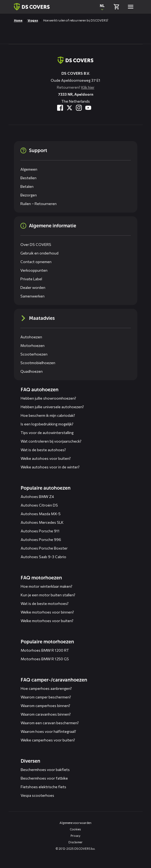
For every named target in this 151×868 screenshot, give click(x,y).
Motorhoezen (32, 345)
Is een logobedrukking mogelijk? (47, 424)
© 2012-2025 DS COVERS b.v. (75, 849)
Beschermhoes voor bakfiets (45, 770)
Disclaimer (75, 842)
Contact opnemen (36, 262)
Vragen (33, 20)
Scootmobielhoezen (38, 363)
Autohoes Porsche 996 (41, 539)
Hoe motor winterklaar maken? (47, 586)
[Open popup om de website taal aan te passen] (102, 7)
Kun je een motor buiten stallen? (48, 595)
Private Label (31, 279)
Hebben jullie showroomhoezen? (48, 398)
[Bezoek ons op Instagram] (79, 108)
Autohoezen (31, 337)
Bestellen (28, 178)
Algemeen (29, 169)
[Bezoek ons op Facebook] (60, 108)
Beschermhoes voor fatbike (44, 778)
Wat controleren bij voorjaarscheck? (51, 441)
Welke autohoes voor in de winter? (50, 467)
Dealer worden (33, 287)
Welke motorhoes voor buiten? (47, 621)
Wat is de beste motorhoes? (45, 603)
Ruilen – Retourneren (38, 204)
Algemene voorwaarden (75, 823)
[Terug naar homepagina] (32, 7)
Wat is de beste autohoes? (43, 450)
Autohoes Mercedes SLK (42, 522)
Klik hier (88, 87)
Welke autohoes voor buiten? (46, 458)
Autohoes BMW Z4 (37, 496)
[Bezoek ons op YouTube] (88, 108)
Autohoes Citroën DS (39, 505)
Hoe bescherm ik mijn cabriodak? (48, 415)
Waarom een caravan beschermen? (50, 723)
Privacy (75, 836)
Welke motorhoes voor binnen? (47, 612)
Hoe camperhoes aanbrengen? (46, 688)
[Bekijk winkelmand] (116, 7)
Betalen (27, 186)
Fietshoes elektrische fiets (43, 787)
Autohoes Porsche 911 (40, 531)
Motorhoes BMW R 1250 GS (45, 659)
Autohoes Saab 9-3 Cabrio (43, 557)
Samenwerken (32, 296)
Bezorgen (29, 195)
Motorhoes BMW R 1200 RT (45, 650)
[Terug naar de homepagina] (75, 60)
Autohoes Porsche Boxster (44, 548)
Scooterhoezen (34, 354)
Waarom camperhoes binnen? (45, 706)
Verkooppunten (34, 270)
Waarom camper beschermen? (46, 697)
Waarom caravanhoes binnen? (46, 714)
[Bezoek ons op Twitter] (69, 108)
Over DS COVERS (36, 244)
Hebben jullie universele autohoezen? (52, 407)
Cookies (75, 829)
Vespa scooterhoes (37, 795)
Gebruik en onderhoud (39, 253)
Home (18, 20)
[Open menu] (131, 7)
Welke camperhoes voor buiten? (48, 740)
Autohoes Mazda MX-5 (41, 514)
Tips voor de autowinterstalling (47, 433)
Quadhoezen (32, 371)
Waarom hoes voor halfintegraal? (48, 731)
